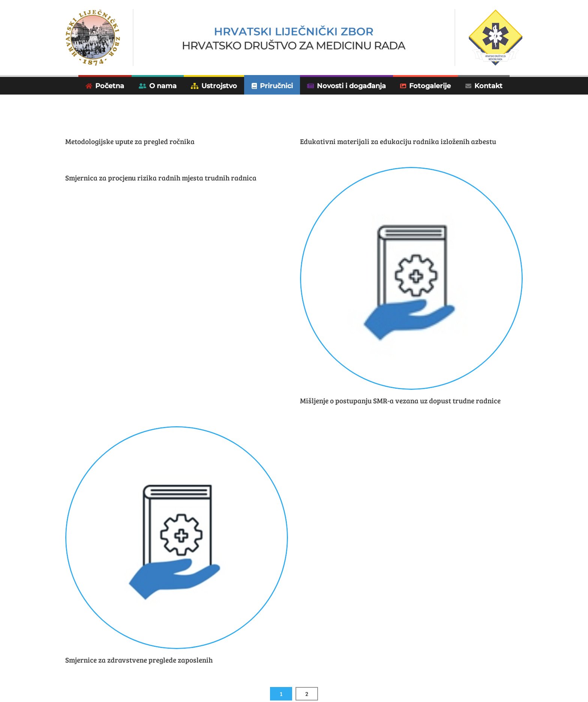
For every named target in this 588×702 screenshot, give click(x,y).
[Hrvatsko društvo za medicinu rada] (294, 38)
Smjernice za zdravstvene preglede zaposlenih (139, 660)
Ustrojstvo (219, 86)
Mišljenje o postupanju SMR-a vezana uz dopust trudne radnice (400, 401)
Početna (110, 86)
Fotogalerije (430, 86)
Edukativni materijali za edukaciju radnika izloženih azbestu (398, 141)
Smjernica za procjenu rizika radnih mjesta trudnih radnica (161, 178)
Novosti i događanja (351, 86)
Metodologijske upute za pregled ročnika (130, 141)
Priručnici (276, 86)
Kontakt (488, 86)
